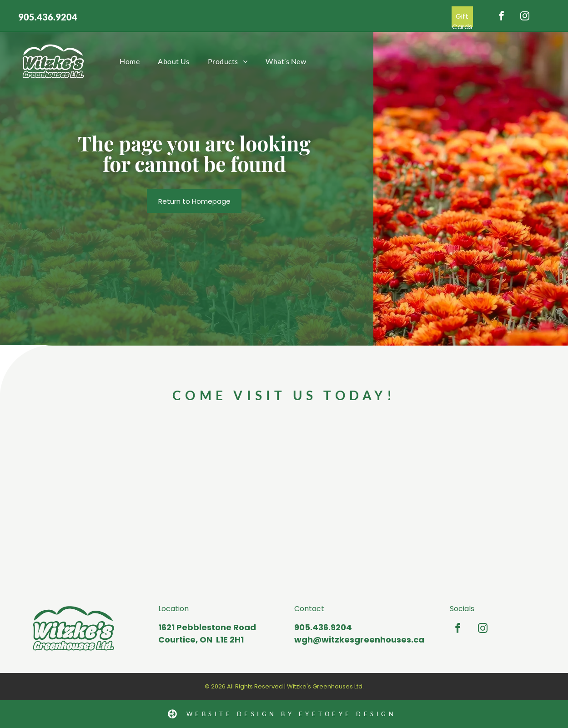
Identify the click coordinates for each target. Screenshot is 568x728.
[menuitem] (130, 61)
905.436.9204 (48, 17)
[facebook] (502, 17)
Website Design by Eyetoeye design (292, 714)
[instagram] (525, 17)
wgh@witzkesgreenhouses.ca (359, 640)
